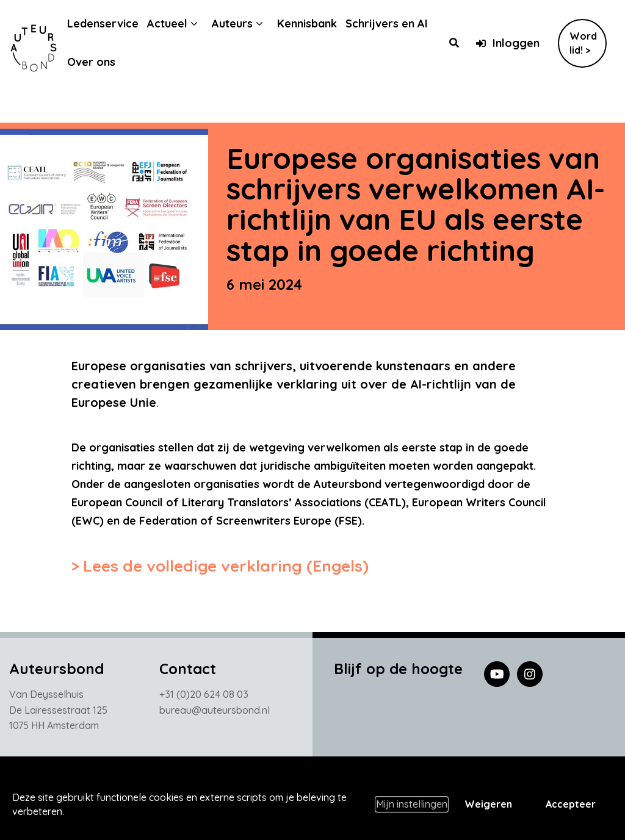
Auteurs (241, 23)
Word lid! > (583, 43)
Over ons (100, 62)
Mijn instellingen (412, 804)
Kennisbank (316, 23)
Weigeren (488, 804)
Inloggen (508, 43)
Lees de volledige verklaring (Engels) (226, 566)
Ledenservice (112, 23)
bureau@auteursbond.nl (215, 713)
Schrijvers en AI (396, 23)
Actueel (176, 23)
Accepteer (571, 804)
